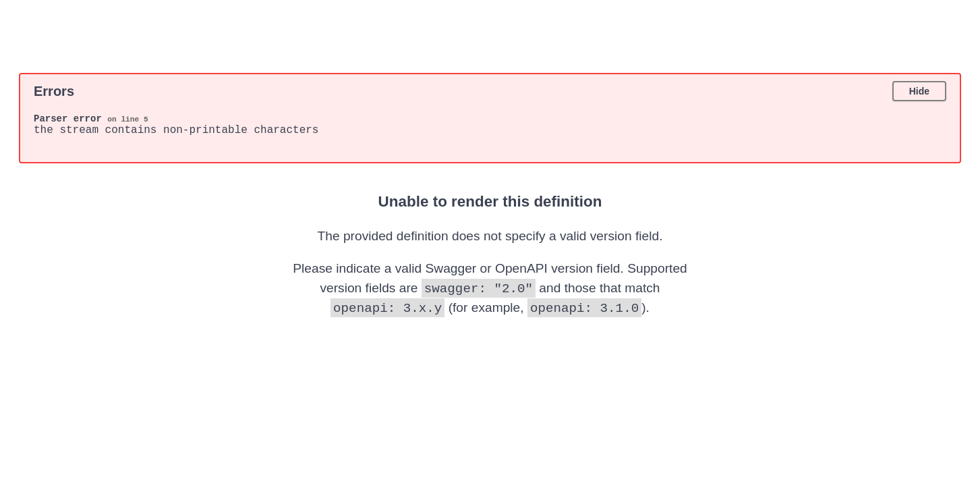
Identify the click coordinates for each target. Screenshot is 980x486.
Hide (919, 91)
